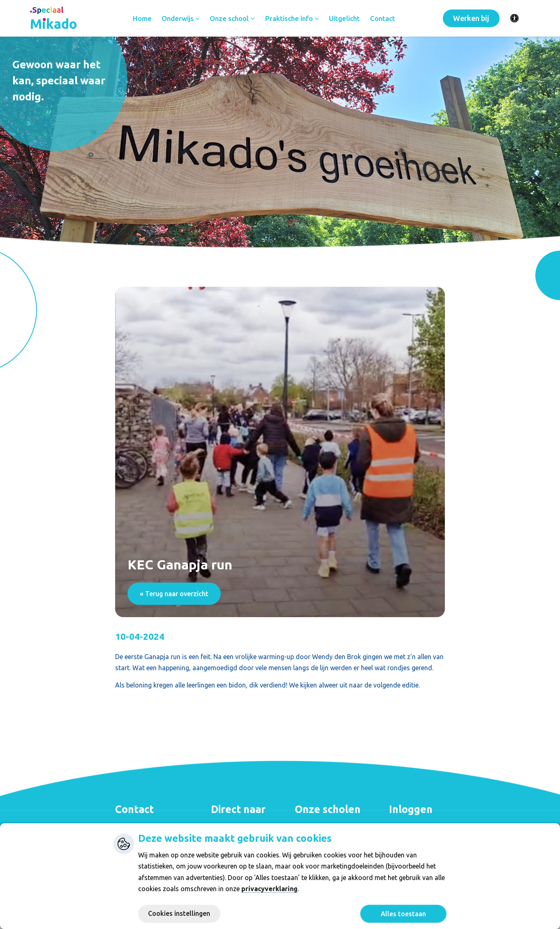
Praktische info (293, 19)
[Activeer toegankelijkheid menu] (515, 19)
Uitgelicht (346, 19)
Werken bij (471, 19)
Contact (383, 19)
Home (143, 19)
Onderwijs (182, 19)
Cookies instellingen (179, 913)
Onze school (234, 19)
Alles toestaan (403, 914)
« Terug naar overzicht (174, 594)
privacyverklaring (270, 889)
